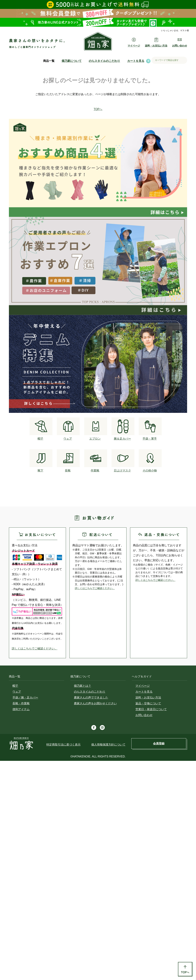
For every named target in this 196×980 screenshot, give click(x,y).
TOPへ (98, 109)
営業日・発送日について (151, 709)
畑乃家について (72, 61)
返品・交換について (148, 703)
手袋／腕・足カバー (25, 697)
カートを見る (136, 61)
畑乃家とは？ (82, 686)
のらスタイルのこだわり (104, 61)
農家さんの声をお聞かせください (95, 703)
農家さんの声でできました (91, 697)
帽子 (15, 686)
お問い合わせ (144, 715)
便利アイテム (21, 709)
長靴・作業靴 (21, 703)
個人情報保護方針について (108, 745)
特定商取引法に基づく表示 (63, 745)
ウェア (17, 692)
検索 (183, 60)
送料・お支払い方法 (148, 697)
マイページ (143, 686)
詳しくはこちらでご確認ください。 (35, 648)
